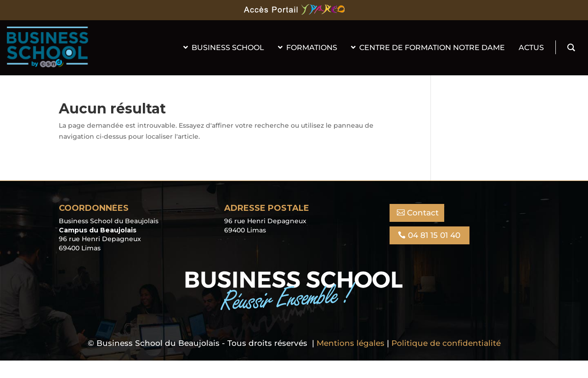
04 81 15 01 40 (434, 235)
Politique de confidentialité (446, 343)
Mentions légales (351, 343)
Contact (423, 213)
